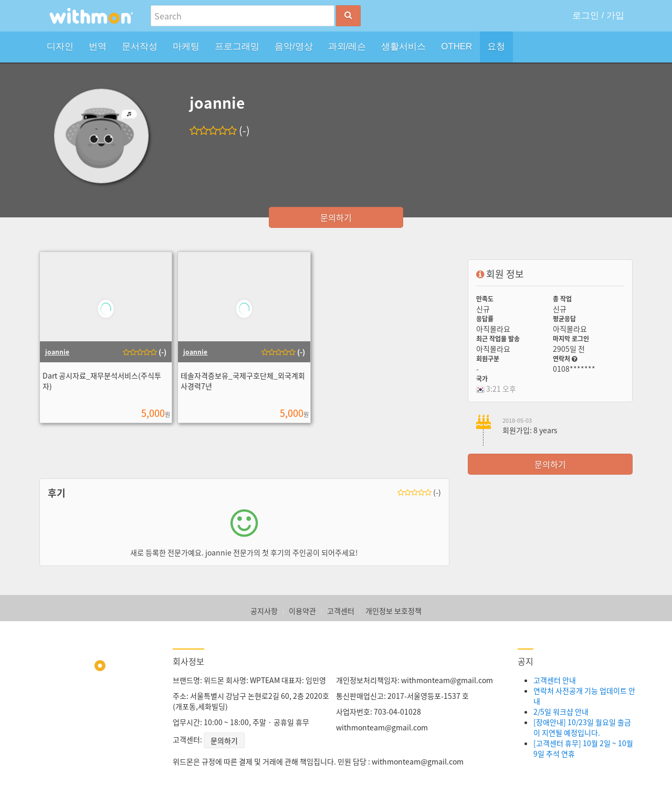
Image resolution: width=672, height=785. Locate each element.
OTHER (456, 46)
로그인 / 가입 (598, 15)
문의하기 (336, 217)
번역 (98, 46)
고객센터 (341, 611)
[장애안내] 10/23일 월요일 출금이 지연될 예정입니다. (582, 727)
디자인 (60, 46)
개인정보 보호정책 (393, 611)
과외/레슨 (347, 46)
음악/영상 (294, 46)
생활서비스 (403, 46)
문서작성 (140, 46)
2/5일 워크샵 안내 (561, 711)
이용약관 (302, 611)
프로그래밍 (237, 46)
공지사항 (264, 611)
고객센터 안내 (555, 680)
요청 (496, 46)
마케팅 (186, 46)
